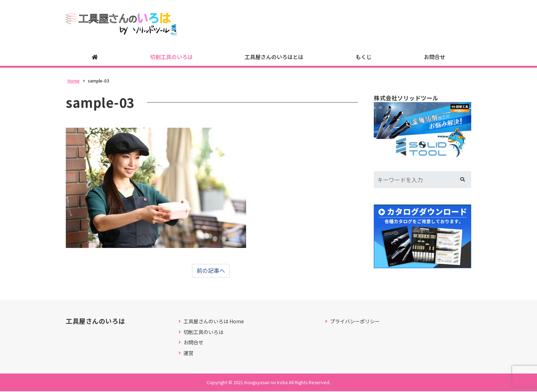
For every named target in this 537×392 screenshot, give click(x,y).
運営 (188, 353)
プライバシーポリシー (355, 322)
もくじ (364, 57)
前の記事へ (211, 271)
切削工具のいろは (171, 57)
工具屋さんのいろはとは (274, 57)
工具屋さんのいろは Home (214, 322)
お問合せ (435, 57)
